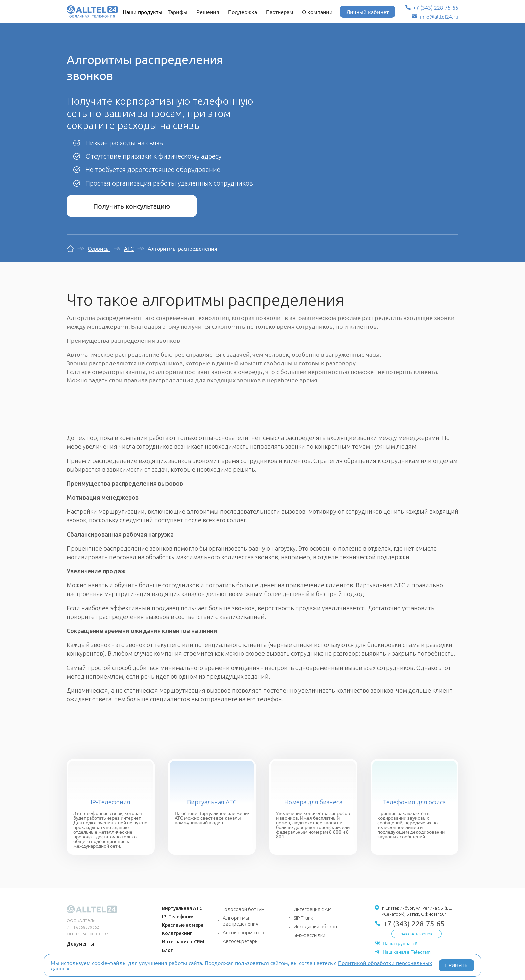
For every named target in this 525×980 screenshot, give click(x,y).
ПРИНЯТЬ (457, 965)
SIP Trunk (303, 918)
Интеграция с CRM (183, 942)
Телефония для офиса (414, 802)
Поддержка (243, 12)
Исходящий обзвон (315, 927)
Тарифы (178, 12)
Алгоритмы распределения (241, 921)
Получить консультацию (132, 206)
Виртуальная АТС (212, 802)
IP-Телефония (110, 802)
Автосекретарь (240, 941)
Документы (80, 944)
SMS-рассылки (310, 935)
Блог (167, 950)
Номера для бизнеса (313, 802)
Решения (208, 12)
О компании (317, 12)
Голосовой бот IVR (244, 909)
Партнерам (280, 12)
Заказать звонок (417, 934)
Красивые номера (183, 925)
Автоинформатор (243, 933)
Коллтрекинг (177, 933)
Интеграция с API (313, 909)
